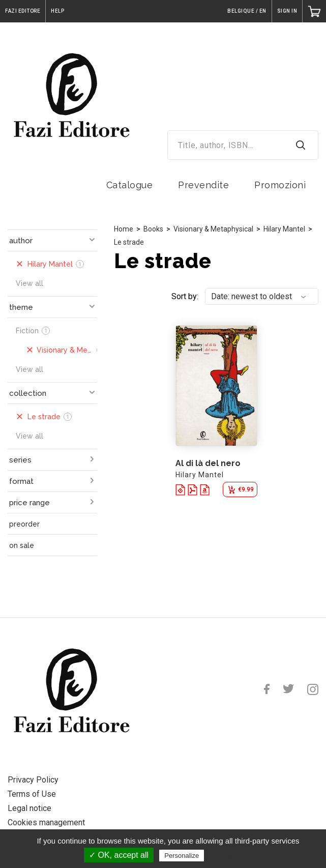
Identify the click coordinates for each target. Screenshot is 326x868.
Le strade (129, 242)
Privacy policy (231, 855)
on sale (22, 545)
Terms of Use (32, 794)
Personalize (182, 856)
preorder (24, 524)
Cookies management (46, 822)
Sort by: (185, 296)
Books (153, 229)
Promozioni (280, 185)
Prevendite (203, 185)
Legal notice (29, 808)
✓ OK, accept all (119, 855)
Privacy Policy (33, 780)
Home (124, 229)
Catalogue (130, 185)
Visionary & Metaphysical (213, 229)
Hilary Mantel (284, 229)
